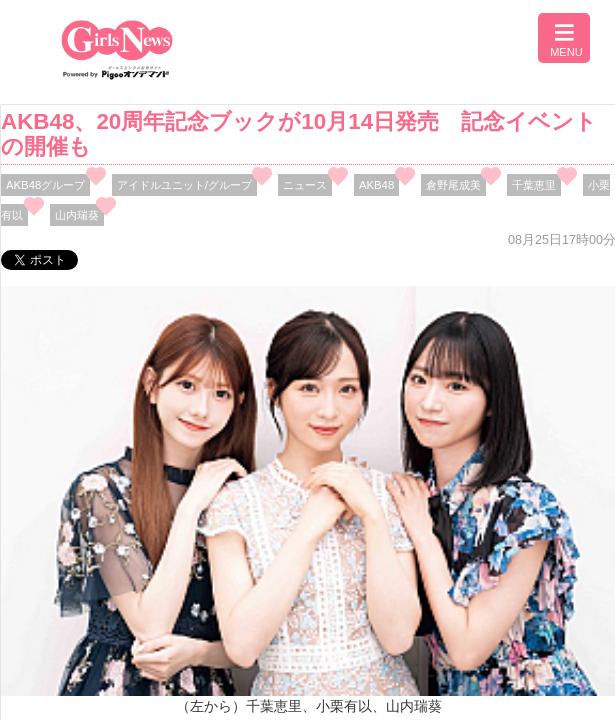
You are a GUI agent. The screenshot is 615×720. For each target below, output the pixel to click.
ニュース (305, 185)
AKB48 (376, 185)
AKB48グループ (45, 185)
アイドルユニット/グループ (184, 185)
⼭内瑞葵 (77, 215)
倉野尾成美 (453, 185)
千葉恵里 (534, 185)
